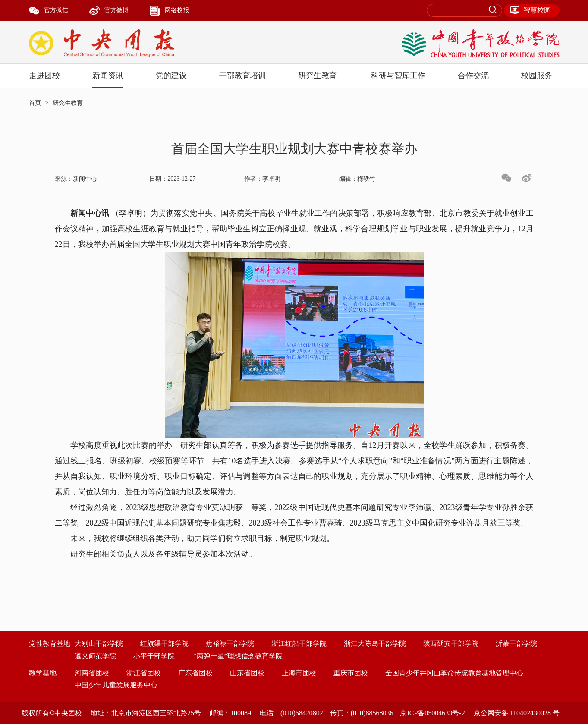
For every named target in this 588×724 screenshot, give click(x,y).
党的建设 (171, 76)
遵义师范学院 (95, 656)
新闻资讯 (108, 76)
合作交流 (473, 76)
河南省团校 (92, 673)
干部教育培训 (242, 76)
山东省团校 (247, 673)
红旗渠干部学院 (164, 644)
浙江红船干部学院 (299, 644)
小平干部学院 (154, 656)
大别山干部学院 (99, 644)
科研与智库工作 (398, 76)
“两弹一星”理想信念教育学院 (238, 656)
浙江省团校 (144, 673)
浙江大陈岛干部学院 (375, 644)
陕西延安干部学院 (451, 644)
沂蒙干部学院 (516, 644)
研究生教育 (318, 76)
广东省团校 (195, 673)
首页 (35, 103)
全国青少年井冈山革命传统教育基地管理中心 (454, 673)
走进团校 (44, 76)
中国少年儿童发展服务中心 (116, 685)
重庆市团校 (351, 673)
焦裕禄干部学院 (230, 644)
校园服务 (537, 76)
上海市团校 (299, 673)
